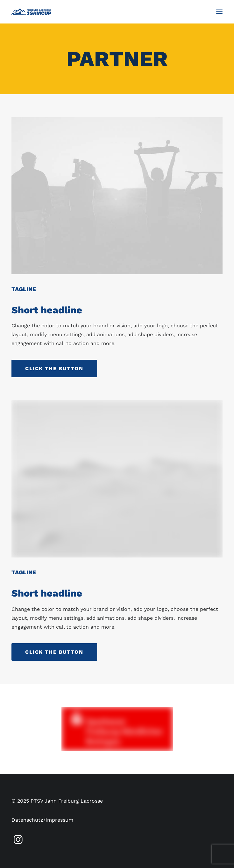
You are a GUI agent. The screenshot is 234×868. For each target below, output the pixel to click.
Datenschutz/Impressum (42, 820)
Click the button (54, 368)
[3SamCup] (31, 12)
